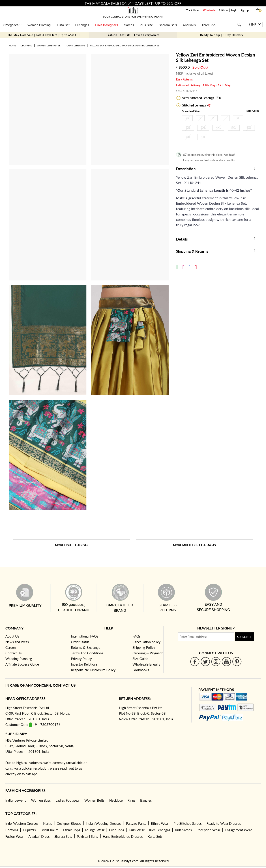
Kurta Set (63, 25)
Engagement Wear (238, 830)
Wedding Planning (19, 659)
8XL (203, 137)
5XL (234, 128)
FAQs (137, 636)
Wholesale (209, 10)
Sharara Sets (168, 25)
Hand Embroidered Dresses (123, 836)
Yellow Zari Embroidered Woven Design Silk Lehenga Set (125, 46)
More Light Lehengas (72, 545)
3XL (203, 128)
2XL (188, 128)
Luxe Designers (107, 25)
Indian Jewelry (16, 800)
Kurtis (48, 823)
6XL (249, 128)
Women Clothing (39, 25)
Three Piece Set (213, 25)
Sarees (129, 25)
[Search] (239, 25)
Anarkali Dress (39, 836)
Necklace (116, 800)
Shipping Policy (144, 647)
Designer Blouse (69, 823)
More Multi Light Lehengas (194, 545)
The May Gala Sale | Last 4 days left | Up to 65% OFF (44, 35)
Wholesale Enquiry (147, 664)
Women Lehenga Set (49, 46)
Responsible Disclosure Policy (93, 670)
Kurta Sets (155, 836)
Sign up (245, 10)
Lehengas (82, 25)
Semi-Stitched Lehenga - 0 (201, 98)
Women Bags (41, 800)
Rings (131, 800)
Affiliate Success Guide (22, 664)
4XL (218, 128)
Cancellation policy (147, 642)
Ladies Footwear (68, 800)
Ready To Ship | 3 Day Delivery (222, 35)
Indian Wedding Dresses (104, 823)
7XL (188, 137)
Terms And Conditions (87, 653)
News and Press (17, 642)
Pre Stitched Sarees (188, 823)
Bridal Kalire (49, 830)
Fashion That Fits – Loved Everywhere (133, 35)
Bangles (146, 800)
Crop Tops (117, 830)
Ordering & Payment (148, 653)
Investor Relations (84, 664)
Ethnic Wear (160, 823)
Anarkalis (189, 25)
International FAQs (85, 636)
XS (187, 118)
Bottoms (12, 830)
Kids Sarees (183, 830)
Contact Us (14, 653)
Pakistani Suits (87, 836)
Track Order (193, 10)
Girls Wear (137, 830)
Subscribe (245, 637)
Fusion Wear (15, 836)
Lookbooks (141, 670)
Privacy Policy (81, 659)
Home (12, 46)
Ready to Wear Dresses (224, 823)
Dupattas (29, 830)
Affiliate (223, 10)
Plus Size (146, 25)
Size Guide (253, 111)
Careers (11, 647)
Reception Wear (208, 830)
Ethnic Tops (72, 830)
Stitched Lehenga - (196, 105)
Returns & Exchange (86, 647)
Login (234, 10)
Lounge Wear (95, 830)
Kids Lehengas (160, 830)
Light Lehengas (76, 46)
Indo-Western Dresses (22, 823)
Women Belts (94, 800)
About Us (12, 636)
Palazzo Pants (136, 823)
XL (238, 118)
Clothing (26, 46)
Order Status (80, 642)
